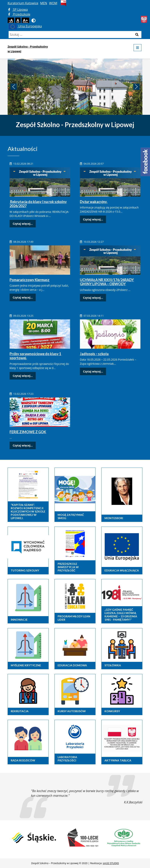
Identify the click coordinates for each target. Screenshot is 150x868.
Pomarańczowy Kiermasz (29, 280)
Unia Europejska (25, 26)
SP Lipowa (18, 10)
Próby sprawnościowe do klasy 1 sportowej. (35, 356)
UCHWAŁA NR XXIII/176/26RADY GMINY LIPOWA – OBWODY (107, 282)
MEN (44, 3)
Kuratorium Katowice (23, 3)
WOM (53, 3)
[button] (14, 87)
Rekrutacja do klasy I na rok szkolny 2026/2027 (38, 204)
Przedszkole (19, 14)
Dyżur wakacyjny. (94, 202)
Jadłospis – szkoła (94, 354)
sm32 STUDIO (111, 863)
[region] (75, 87)
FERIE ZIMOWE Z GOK (28, 432)
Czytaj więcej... (23, 224)
